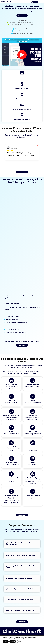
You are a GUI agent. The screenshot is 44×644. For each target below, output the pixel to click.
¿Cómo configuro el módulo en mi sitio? (20, 589)
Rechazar (13, 642)
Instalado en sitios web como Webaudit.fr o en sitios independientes (22, 136)
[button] (42, 2)
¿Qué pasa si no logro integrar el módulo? (21, 610)
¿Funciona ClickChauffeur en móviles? (19, 578)
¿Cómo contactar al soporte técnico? (19, 599)
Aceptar (6, 642)
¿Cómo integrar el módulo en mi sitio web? (21, 555)
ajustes (40, 639)
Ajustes (20, 642)
